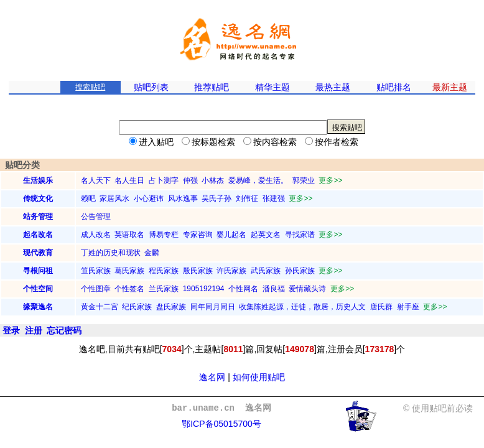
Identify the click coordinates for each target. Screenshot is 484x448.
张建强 (274, 198)
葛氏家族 (129, 271)
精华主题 (272, 87)
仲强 (190, 180)
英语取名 (129, 235)
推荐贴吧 (212, 87)
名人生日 (129, 180)
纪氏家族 (137, 307)
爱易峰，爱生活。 (258, 180)
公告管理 (96, 217)
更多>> (330, 180)
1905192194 (204, 289)
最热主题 (333, 87)
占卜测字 (164, 180)
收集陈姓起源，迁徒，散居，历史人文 (302, 307)
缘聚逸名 (38, 307)
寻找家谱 (300, 235)
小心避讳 (149, 198)
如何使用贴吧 (259, 377)
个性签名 (129, 289)
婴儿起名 (231, 235)
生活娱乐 (38, 180)
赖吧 (88, 198)
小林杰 (213, 180)
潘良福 (274, 289)
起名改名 (38, 235)
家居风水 (114, 198)
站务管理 (38, 217)
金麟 (152, 253)
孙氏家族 (300, 271)
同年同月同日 (213, 307)
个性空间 (38, 289)
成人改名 (96, 235)
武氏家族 (266, 271)
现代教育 (38, 253)
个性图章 (96, 289)
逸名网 (212, 377)
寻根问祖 (38, 271)
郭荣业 (304, 180)
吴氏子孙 (216, 198)
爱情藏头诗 (307, 289)
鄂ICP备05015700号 (221, 424)
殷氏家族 (198, 271)
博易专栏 (164, 235)
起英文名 (266, 235)
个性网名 (243, 289)
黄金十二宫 (100, 307)
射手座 (408, 307)
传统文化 (38, 198)
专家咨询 (198, 235)
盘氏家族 (171, 307)
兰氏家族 (164, 289)
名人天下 (96, 180)
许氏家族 (231, 271)
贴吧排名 (394, 87)
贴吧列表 (151, 87)
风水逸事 (183, 198)
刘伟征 (247, 198)
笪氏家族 (96, 271)
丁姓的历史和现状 (111, 253)
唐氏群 (381, 307)
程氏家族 (164, 271)
